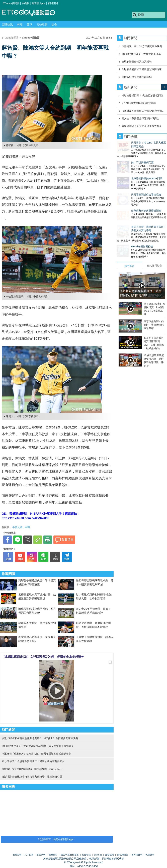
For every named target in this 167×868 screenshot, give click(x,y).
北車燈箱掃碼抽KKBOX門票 (133, 168)
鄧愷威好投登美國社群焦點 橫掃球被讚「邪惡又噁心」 (33, 769)
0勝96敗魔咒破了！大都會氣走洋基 (141, 54)
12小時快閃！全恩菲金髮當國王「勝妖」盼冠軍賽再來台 (33, 761)
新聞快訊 (8, 25)
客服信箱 (86, 855)
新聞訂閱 (53, 3)
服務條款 (110, 855)
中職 (27, 527)
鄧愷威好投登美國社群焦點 (137, 77)
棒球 (20, 25)
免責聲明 (150, 855)
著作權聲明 (137, 855)
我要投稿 (17, 855)
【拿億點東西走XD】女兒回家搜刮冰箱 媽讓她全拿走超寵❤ (43, 657)
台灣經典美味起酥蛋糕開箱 (132, 194)
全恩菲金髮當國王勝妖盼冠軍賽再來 (142, 69)
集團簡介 (53, 855)
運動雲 (31, 13)
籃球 (30, 25)
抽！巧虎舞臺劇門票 (128, 155)
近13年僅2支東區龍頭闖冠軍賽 (139, 103)
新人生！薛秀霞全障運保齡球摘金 (140, 118)
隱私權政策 (123, 855)
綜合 (54, 25)
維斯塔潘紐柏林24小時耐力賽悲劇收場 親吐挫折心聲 (32, 777)
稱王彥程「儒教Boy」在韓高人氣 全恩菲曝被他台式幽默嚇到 (36, 754)
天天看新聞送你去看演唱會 (132, 181)
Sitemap (98, 855)
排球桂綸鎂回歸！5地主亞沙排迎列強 (142, 95)
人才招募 (29, 855)
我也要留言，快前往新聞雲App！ (57, 839)
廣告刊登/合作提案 (70, 855)
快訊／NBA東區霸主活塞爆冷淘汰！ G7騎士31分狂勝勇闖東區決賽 (40, 738)
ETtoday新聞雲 (11, 3)
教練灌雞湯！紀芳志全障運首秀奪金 (142, 126)
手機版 (25, 3)
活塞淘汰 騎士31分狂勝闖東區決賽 (142, 46)
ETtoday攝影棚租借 (128, 226)
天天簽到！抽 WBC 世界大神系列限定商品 (141, 143)
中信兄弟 (17, 527)
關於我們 (41, 855)
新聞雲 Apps (38, 3)
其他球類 (42, 25)
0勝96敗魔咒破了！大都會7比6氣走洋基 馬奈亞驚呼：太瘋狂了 (38, 746)
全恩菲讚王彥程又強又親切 (138, 62)
